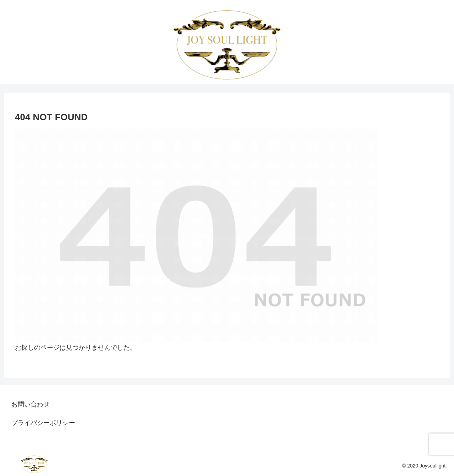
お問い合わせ (31, 404)
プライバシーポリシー (43, 423)
